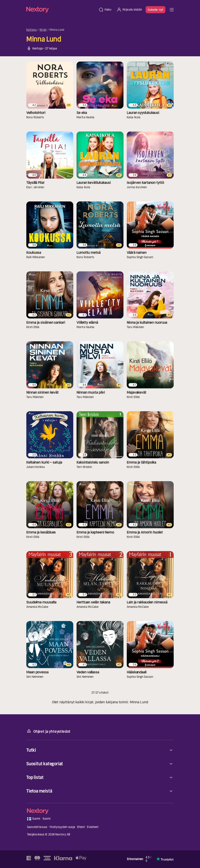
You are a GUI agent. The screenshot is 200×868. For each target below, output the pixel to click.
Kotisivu (31, 30)
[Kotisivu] (61, 10)
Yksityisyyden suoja (62, 827)
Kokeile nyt (155, 10)
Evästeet (93, 827)
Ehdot (81, 827)
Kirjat (43, 30)
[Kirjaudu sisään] (129, 10)
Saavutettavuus (37, 827)
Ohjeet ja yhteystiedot (48, 731)
